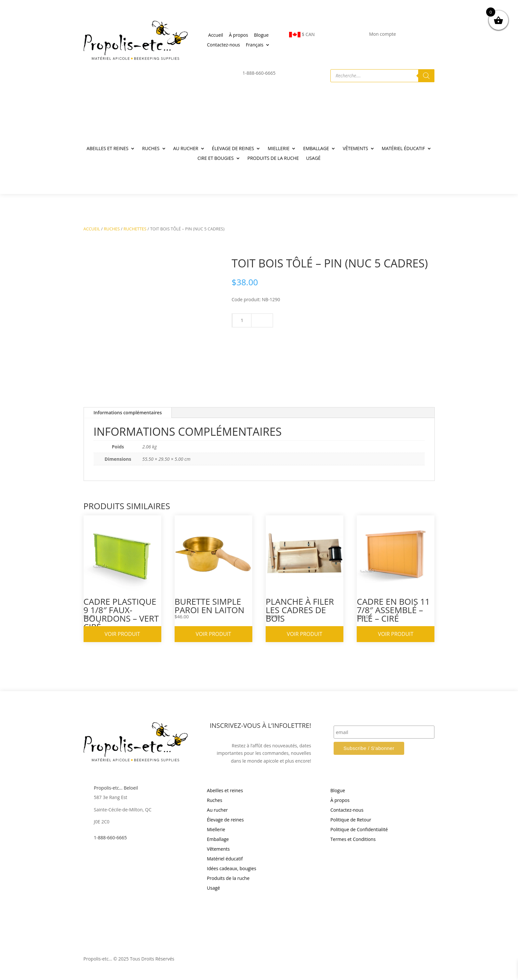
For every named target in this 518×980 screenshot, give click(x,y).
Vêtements (218, 849)
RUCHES (151, 149)
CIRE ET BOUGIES (216, 159)
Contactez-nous (223, 45)
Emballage (218, 840)
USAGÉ (313, 159)
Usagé (213, 888)
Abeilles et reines (225, 791)
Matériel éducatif (225, 859)
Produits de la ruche (228, 879)
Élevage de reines (225, 820)
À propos (239, 35)
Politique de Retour (351, 820)
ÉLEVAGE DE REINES (233, 149)
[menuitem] (258, 46)
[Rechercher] (426, 76)
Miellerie (216, 830)
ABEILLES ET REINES (107, 149)
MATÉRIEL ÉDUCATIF (403, 149)
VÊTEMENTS (355, 149)
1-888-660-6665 (111, 838)
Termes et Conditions (353, 840)
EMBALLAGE (316, 149)
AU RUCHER (186, 149)
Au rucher (217, 810)
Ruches (214, 801)
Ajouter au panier (333, 335)
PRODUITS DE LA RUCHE (273, 159)
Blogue (261, 35)
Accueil (216, 35)
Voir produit (122, 634)
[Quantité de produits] (242, 320)
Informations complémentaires (128, 413)
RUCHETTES (135, 229)
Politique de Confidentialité (359, 830)
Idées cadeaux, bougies (232, 869)
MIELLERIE (279, 149)
